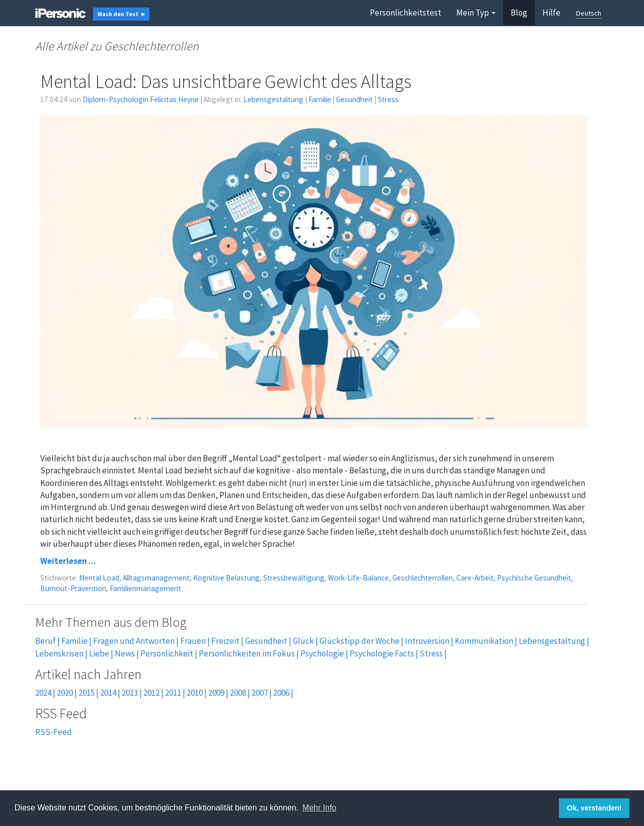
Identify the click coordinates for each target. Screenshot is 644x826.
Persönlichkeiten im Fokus (247, 653)
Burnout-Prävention (73, 588)
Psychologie (322, 653)
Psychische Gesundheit (534, 578)
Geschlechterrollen (423, 578)
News (125, 653)
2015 (87, 693)
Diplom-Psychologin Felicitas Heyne (141, 99)
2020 (65, 693)
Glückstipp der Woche (359, 641)
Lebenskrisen (59, 653)
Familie (320, 99)
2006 (281, 693)
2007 (260, 693)
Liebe (99, 653)
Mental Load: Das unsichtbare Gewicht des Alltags (226, 81)
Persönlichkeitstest (406, 13)
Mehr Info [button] (319, 808)
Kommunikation (484, 641)
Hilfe (551, 13)
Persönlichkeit (167, 653)
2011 (173, 693)
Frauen (193, 641)
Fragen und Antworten (134, 641)
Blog (519, 13)
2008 (238, 693)
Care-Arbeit (475, 578)
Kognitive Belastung (226, 578)
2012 (151, 693)
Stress (388, 99)
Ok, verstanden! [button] (594, 808)
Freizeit (225, 641)
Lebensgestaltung (273, 99)
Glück (303, 641)
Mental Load (99, 578)
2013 (130, 693)
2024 (43, 693)
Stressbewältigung (294, 578)
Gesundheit (354, 99)
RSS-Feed (54, 732)
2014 (108, 693)
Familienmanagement (145, 588)
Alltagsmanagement (156, 578)
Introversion (427, 641)
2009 (216, 693)
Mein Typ (476, 13)
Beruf (46, 641)
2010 (195, 693)
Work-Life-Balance (358, 578)
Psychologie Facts (382, 653)
